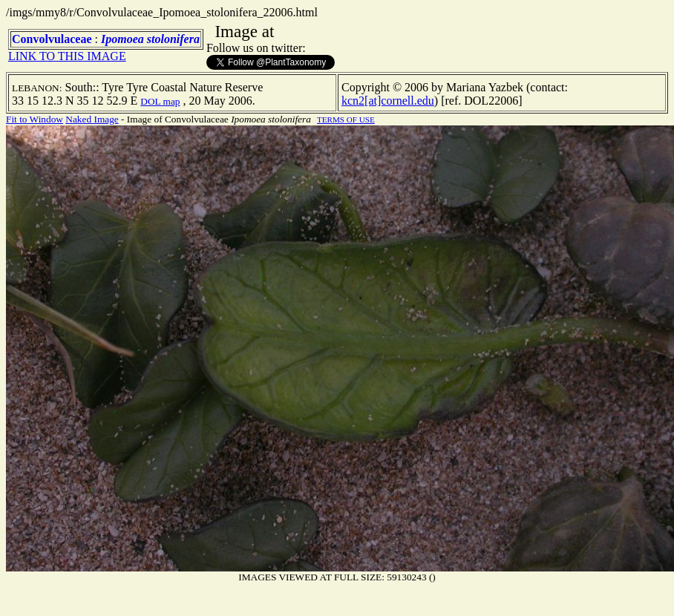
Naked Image (92, 119)
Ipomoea (122, 39)
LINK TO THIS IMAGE (67, 56)
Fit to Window (35, 119)
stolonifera (173, 39)
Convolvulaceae (52, 39)
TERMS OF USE (346, 119)
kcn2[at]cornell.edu (388, 101)
